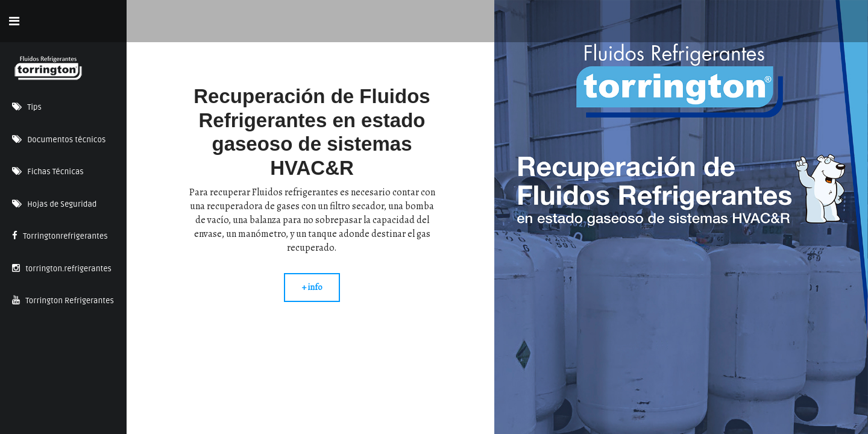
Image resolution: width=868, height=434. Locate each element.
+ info (312, 287)
